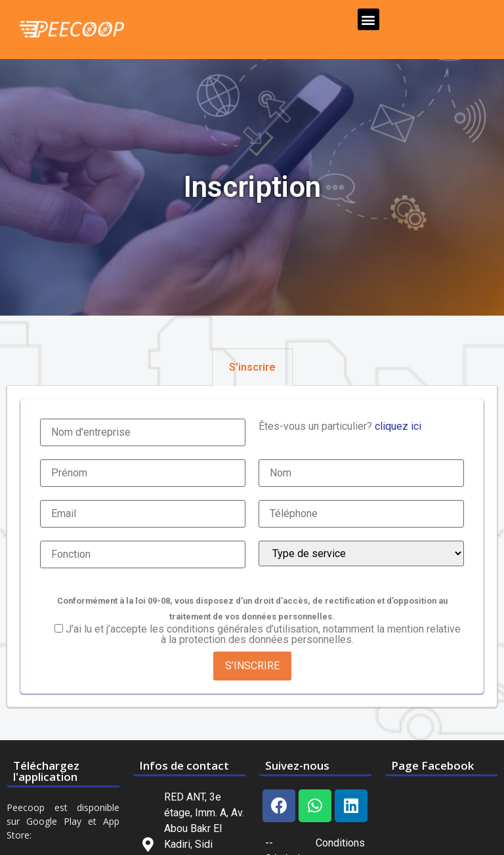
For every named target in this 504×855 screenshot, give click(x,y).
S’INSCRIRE (252, 666)
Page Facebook (432, 765)
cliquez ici (398, 426)
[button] (368, 19)
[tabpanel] (252, 547)
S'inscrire (252, 367)
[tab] (252, 367)
